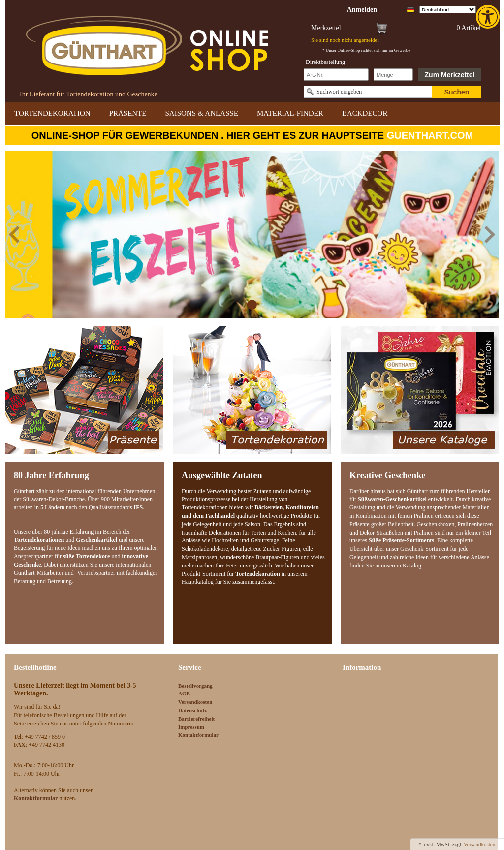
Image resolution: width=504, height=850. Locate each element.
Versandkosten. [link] (480, 844)
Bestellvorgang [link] (195, 686)
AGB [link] (184, 693)
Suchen (457, 92)
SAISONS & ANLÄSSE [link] (202, 113)
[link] (489, 17)
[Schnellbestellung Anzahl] (393, 75)
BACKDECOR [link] (365, 113)
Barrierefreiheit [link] (196, 719)
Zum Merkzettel (450, 75)
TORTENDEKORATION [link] (52, 113)
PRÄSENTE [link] (128, 113)
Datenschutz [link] (192, 710)
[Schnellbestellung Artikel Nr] (336, 75)
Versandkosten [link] (195, 702)
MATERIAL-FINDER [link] (290, 113)
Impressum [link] (191, 727)
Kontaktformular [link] (198, 735)
